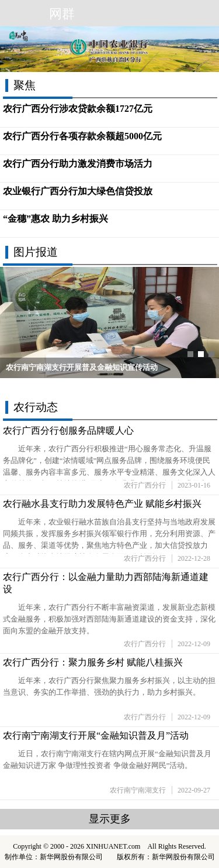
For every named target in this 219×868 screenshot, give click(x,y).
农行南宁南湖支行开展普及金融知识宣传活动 (82, 368)
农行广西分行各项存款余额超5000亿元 (82, 136)
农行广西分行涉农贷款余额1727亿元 (78, 109)
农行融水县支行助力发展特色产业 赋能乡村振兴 (102, 504)
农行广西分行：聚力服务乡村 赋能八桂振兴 (93, 662)
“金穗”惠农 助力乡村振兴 (55, 219)
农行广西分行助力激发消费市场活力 (78, 164)
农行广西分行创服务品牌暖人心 (68, 430)
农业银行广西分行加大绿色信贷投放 (78, 191)
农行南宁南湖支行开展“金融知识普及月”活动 (96, 735)
